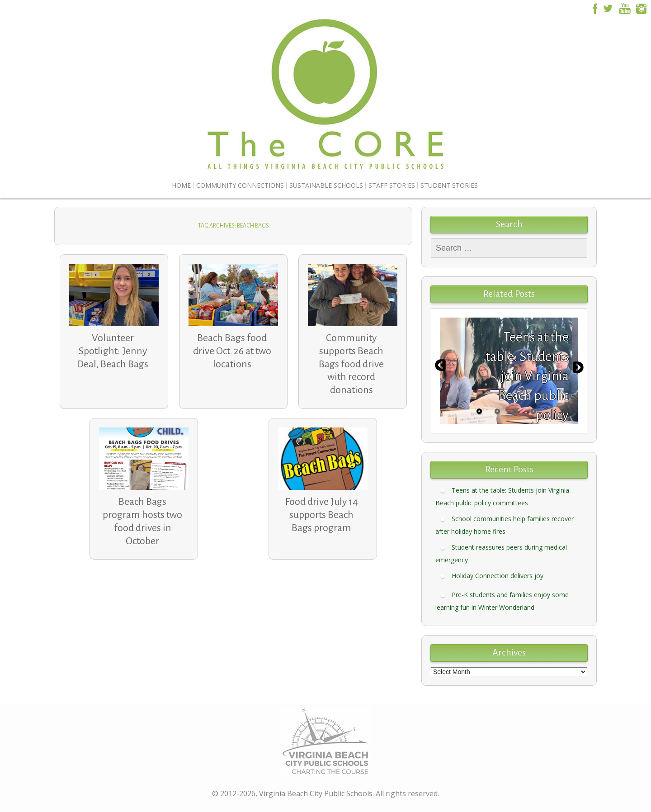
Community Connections (240, 185)
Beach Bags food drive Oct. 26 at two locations (232, 351)
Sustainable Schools (326, 185)
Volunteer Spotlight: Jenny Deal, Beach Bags (113, 351)
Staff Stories (392, 185)
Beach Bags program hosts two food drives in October (142, 521)
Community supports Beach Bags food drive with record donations (351, 364)
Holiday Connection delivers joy (498, 576)
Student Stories (449, 185)
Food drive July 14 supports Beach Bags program (322, 515)
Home (181, 185)
